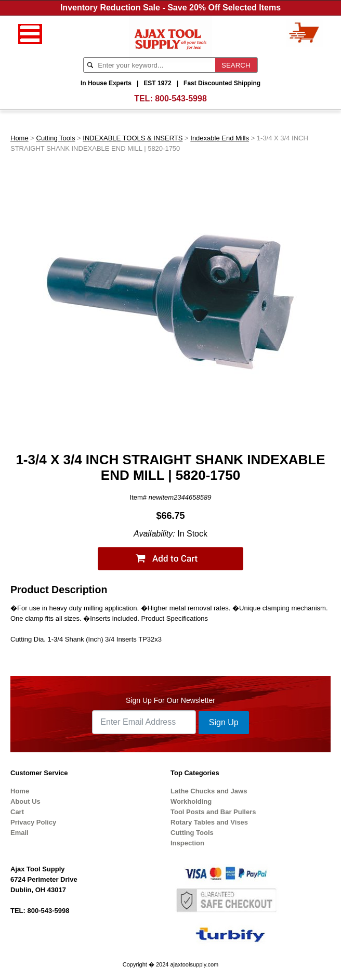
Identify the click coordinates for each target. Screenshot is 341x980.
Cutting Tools (56, 138)
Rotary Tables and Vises (209, 822)
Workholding (191, 801)
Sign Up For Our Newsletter (170, 700)
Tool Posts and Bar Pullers (213, 812)
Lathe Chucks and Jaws (209, 791)
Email (19, 833)
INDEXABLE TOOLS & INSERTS (133, 138)
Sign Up (224, 722)
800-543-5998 (181, 99)
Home (19, 138)
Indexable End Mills (220, 138)
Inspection (187, 843)
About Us (25, 801)
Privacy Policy (33, 822)
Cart (17, 812)
